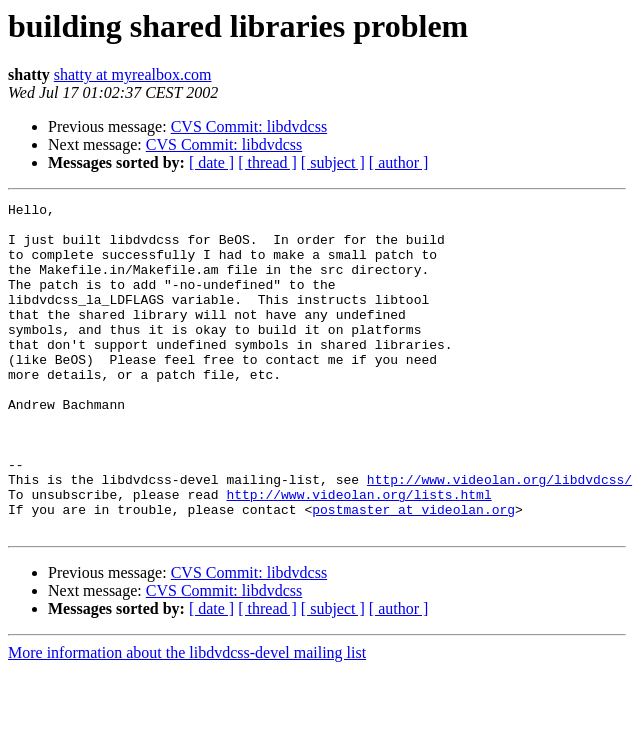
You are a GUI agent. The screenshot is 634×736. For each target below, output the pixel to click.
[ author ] (399, 162)
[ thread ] (267, 162)
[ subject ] (333, 162)
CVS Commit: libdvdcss (249, 126)
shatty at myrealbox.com (133, 74)
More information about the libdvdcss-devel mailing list (187, 718)
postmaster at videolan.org (413, 572)
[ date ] (211, 162)
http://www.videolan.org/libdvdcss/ (499, 536)
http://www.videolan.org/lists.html (358, 554)
